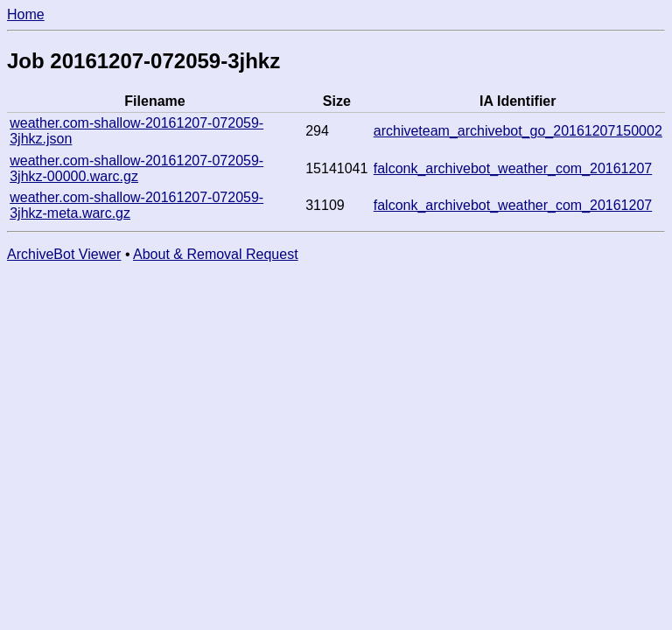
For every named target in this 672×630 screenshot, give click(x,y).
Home (26, 14)
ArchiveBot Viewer (64, 254)
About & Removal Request (216, 254)
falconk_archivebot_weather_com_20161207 (513, 168)
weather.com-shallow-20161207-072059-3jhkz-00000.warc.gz (136, 168)
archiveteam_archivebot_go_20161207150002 (518, 131)
